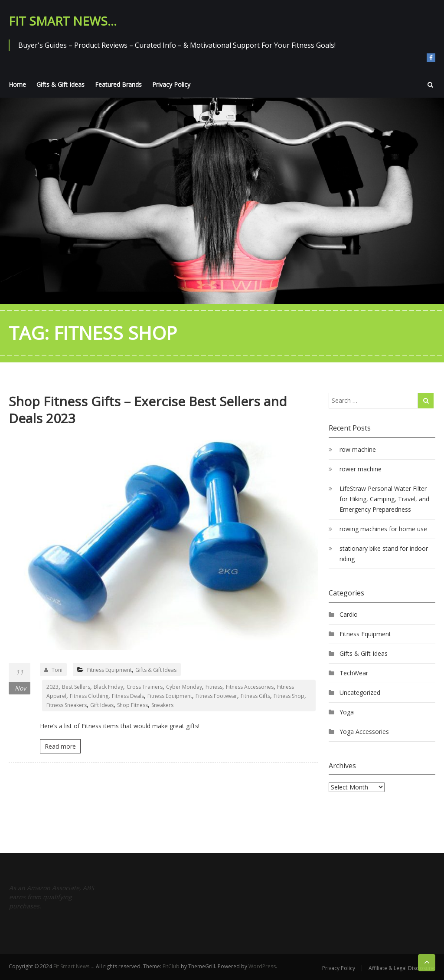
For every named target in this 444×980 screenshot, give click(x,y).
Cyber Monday (184, 687)
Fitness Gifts (255, 696)
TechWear (354, 673)
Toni (53, 670)
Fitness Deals (128, 696)
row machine (358, 449)
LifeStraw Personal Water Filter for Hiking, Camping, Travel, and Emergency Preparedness (384, 499)
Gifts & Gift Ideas (60, 84)
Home (17, 84)
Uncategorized (360, 692)
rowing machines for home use (383, 529)
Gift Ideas (102, 705)
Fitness (214, 687)
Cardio (349, 614)
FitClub (171, 966)
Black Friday (108, 687)
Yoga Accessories (364, 732)
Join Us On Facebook (431, 58)
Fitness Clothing (89, 696)
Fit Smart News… (63, 21)
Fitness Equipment (109, 670)
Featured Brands (118, 84)
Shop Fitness (132, 705)
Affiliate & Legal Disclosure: (402, 968)
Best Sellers (76, 687)
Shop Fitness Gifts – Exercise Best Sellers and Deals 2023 (148, 410)
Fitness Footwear (216, 696)
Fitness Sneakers (67, 705)
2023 (52, 687)
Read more (60, 746)
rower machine (361, 469)
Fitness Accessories (250, 687)
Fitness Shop (289, 696)
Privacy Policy (171, 84)
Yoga (347, 712)
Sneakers (162, 705)
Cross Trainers (145, 687)
